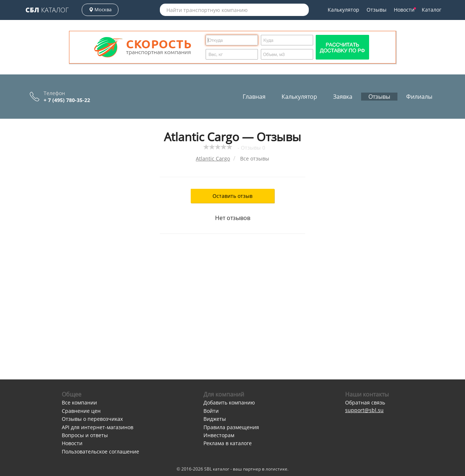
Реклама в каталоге (228, 443)
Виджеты (215, 419)
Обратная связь (365, 402)
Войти (211, 411)
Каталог (47, 10)
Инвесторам (219, 435)
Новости (405, 10)
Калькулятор (343, 10)
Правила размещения (231, 427)
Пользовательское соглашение (100, 451)
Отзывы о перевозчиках (92, 419)
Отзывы (377, 10)
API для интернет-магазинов (98, 427)
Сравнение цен (81, 411)
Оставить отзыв (232, 196)
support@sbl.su (364, 410)
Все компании (79, 402)
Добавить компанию (229, 402)
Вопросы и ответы (85, 435)
